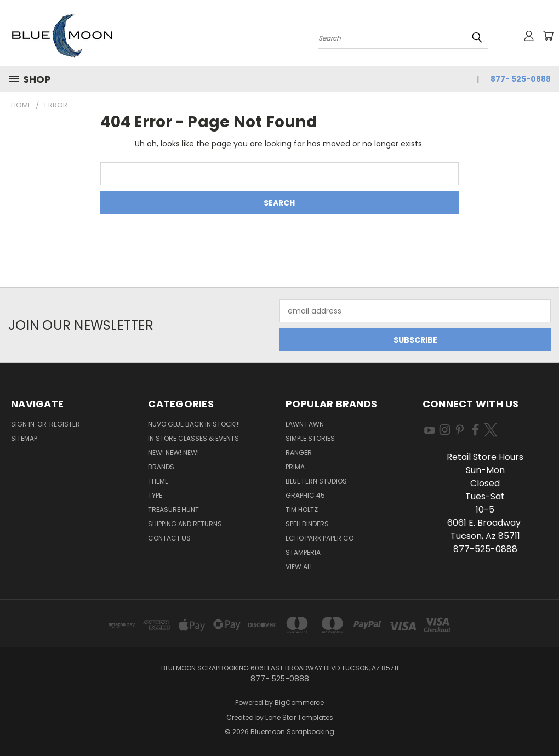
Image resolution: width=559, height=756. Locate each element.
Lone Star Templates (299, 717)
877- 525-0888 (521, 79)
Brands (161, 467)
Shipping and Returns (185, 524)
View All (299, 567)
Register (65, 424)
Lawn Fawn (305, 424)
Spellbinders (307, 524)
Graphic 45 (305, 495)
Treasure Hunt (173, 510)
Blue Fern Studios (316, 481)
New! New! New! (173, 453)
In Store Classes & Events (193, 438)
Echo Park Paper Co (320, 538)
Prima (295, 467)
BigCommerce (299, 703)
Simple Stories (310, 438)
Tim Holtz (302, 510)
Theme (158, 481)
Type (155, 495)
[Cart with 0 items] (548, 36)
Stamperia (303, 552)
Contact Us (169, 538)
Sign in (24, 424)
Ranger (299, 453)
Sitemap (24, 438)
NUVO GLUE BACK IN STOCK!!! (194, 424)
